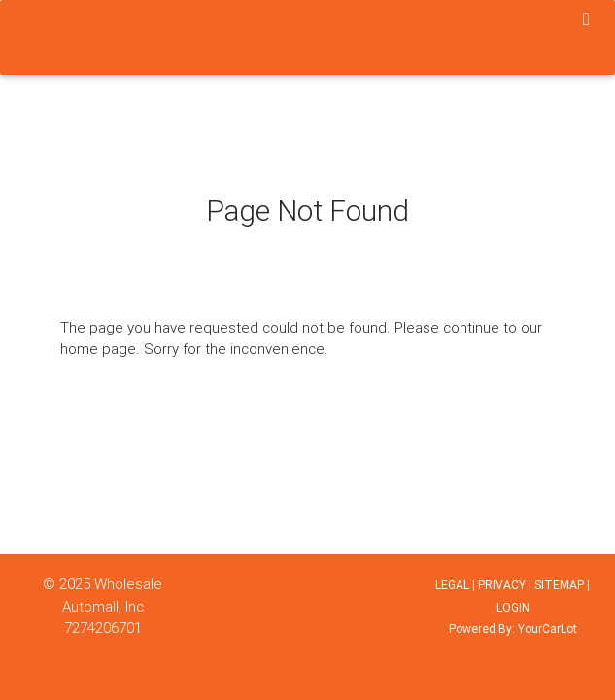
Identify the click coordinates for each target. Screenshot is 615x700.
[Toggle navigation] (586, 20)
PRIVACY (502, 585)
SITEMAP (559, 585)
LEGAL (452, 585)
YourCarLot (547, 629)
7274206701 (103, 628)
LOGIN (513, 607)
